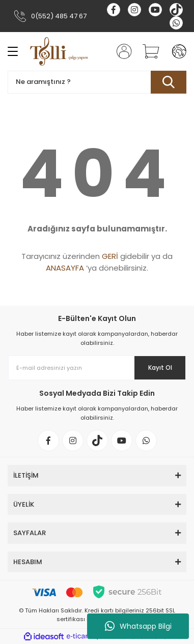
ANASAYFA (65, 268)
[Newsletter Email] (97, 368)
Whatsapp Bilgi (138, 626)
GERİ (110, 256)
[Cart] (147, 51)
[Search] (97, 82)
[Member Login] (121, 51)
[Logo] (59, 51)
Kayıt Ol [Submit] (160, 368)
